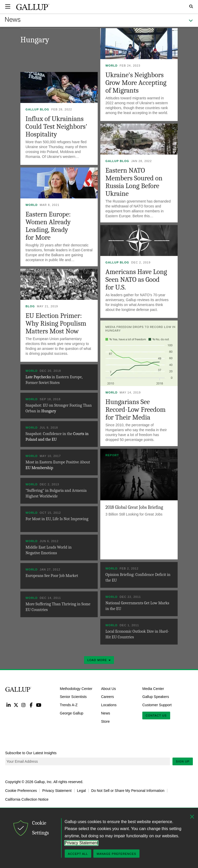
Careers (108, 697)
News (106, 713)
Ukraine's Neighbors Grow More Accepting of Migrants (136, 83)
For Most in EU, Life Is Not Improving (57, 519)
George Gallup (72, 713)
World (112, 66)
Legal (81, 791)
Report (112, 455)
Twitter (16, 705)
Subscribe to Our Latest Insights (31, 753)
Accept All (78, 854)
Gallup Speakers (156, 697)
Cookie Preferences (21, 791)
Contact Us (156, 716)
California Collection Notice (27, 799)
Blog (30, 306)
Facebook (31, 705)
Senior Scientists (73, 697)
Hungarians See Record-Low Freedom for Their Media (136, 410)
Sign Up (183, 761)
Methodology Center (76, 688)
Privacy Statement (57, 791)
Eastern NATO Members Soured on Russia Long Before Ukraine (134, 182)
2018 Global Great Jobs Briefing (134, 507)
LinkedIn (8, 705)
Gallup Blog (37, 109)
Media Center (153, 688)
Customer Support (157, 705)
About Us (109, 688)
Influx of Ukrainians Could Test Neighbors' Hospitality (56, 127)
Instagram (24, 705)
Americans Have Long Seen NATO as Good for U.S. (136, 280)
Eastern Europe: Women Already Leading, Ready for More (48, 226)
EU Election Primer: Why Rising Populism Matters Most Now (56, 323)
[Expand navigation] (8, 6)
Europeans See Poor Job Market (52, 576)
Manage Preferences (116, 854)
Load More (99, 660)
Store (105, 721)
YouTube (39, 705)
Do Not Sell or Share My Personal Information (128, 791)
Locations (109, 705)
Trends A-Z (69, 705)
